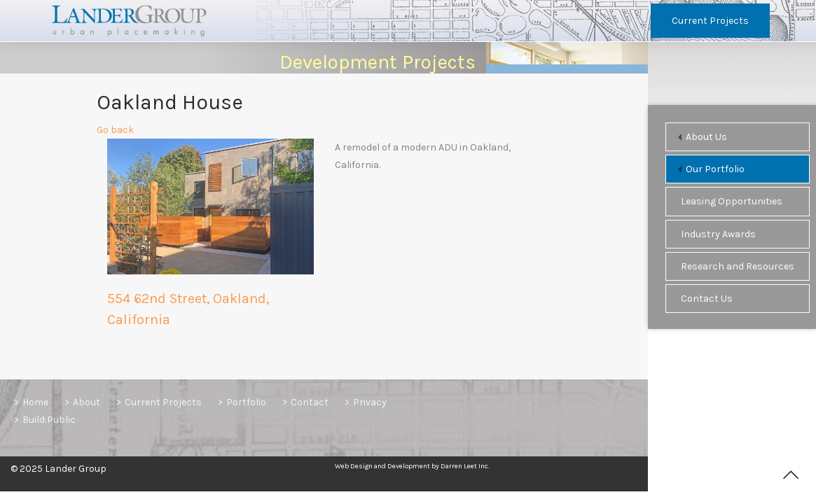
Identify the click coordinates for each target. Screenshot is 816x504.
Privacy (370, 402)
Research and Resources (738, 266)
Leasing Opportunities (732, 201)
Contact (310, 402)
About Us (706, 137)
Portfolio (246, 402)
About (87, 402)
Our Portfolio (715, 169)
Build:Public (49, 420)
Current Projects (710, 21)
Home (35, 402)
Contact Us (707, 299)
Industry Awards (718, 234)
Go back (115, 133)
